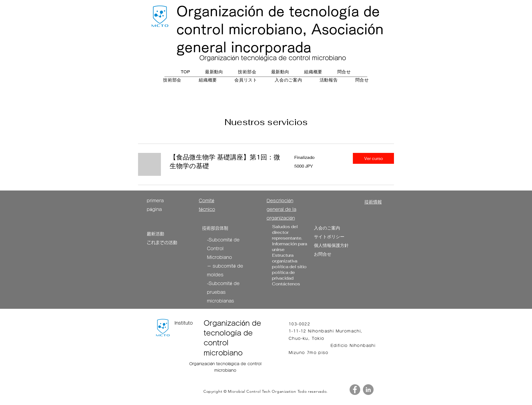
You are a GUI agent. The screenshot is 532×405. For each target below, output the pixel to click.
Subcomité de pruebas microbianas (223, 292)
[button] (373, 158)
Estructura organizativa (285, 258)
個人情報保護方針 (331, 245)
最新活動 (155, 234)
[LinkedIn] (368, 390)
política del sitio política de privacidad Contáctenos (289, 275)
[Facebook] (355, 390)
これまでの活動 (162, 243)
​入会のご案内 (327, 228)
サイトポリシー (329, 237)
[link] (225, 162)
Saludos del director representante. (287, 232)
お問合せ (323, 254)
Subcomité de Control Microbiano (223, 249)
